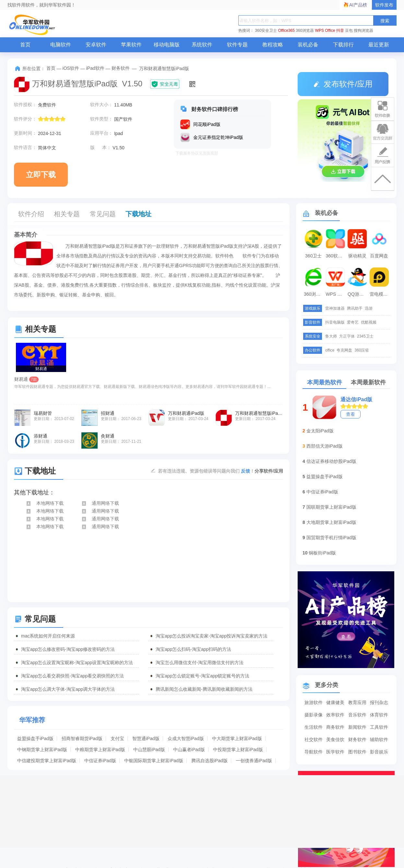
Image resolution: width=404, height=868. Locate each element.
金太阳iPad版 (320, 431)
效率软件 (335, 715)
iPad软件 (95, 68)
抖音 (340, 31)
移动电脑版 (167, 45)
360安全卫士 (266, 31)
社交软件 (314, 739)
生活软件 (314, 727)
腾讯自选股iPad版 (209, 761)
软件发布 (384, 5)
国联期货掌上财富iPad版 (331, 507)
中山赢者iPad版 (189, 750)
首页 (25, 45)
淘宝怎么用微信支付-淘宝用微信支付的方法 (200, 663)
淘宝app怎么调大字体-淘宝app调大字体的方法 (68, 689)
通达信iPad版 (356, 399)
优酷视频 (369, 322)
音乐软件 (357, 715)
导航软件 (314, 752)
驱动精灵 (357, 256)
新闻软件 (357, 727)
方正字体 (347, 336)
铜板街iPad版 (322, 553)
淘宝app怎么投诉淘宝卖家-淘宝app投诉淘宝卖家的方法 (212, 636)
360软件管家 (336, 256)
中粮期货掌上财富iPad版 (100, 750)
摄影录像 (314, 715)
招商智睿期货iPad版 (82, 738)
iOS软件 (71, 68)
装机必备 (308, 45)
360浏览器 (305, 31)
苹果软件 (131, 45)
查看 (351, 414)
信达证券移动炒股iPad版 (331, 461)
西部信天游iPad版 (325, 446)
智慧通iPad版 (146, 738)
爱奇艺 (353, 322)
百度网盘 (379, 256)
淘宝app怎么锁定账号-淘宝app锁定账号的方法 (202, 676)
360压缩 (362, 350)
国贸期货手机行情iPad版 (331, 538)
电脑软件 (61, 45)
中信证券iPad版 (100, 761)
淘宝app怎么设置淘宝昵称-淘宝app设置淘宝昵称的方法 (77, 663)
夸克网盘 (344, 350)
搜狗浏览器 (363, 31)
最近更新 (379, 45)
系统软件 (202, 45)
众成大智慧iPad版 (186, 738)
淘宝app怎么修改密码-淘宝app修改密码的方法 (68, 649)
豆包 (349, 31)
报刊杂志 (379, 702)
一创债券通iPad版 (254, 761)
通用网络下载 (100, 503)
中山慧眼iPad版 (149, 750)
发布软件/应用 (343, 84)
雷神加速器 (335, 308)
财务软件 (121, 68)
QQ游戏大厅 (358, 294)
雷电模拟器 (380, 294)
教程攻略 (273, 45)
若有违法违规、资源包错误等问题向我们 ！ (206, 471)
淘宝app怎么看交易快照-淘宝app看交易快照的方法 (72, 676)
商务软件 (335, 727)
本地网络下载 (45, 503)
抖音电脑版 (335, 322)
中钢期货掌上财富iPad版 (42, 750)
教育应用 (357, 702)
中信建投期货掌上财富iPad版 (47, 761)
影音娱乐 (379, 752)
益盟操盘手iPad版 (35, 738)
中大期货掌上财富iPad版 (237, 738)
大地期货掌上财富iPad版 (331, 522)
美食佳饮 (335, 739)
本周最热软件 (325, 382)
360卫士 (313, 256)
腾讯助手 (355, 308)
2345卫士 (365, 336)
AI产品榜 (358, 5)
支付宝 (117, 738)
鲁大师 (331, 336)
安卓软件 (96, 45)
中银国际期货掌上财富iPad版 (154, 761)
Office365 (286, 31)
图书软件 (357, 752)
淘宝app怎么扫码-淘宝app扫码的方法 (193, 649)
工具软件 (379, 727)
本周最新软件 (368, 382)
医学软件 (335, 752)
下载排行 (343, 45)
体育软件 (379, 715)
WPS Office (325, 31)
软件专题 (237, 45)
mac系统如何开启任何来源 (48, 636)
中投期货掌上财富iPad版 (238, 750)
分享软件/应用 (269, 471)
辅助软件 (379, 739)
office (330, 350)
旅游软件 (314, 702)
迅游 (369, 308)
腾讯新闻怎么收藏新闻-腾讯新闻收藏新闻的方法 (204, 689)
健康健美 (335, 702)
